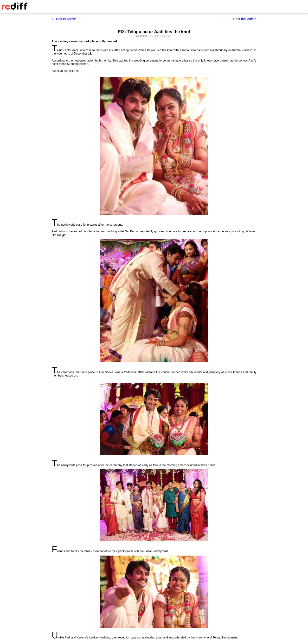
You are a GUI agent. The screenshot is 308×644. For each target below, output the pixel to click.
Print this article (245, 19)
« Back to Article (64, 19)
